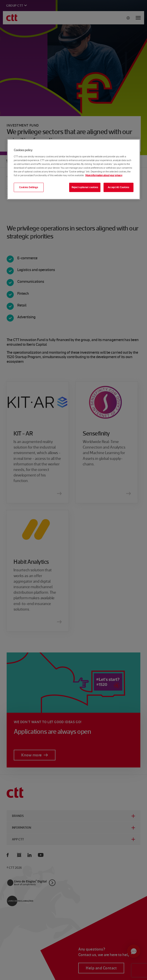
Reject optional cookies (85, 187)
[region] (74, 169)
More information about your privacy (104, 175)
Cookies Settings (28, 187)
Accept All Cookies (118, 187)
